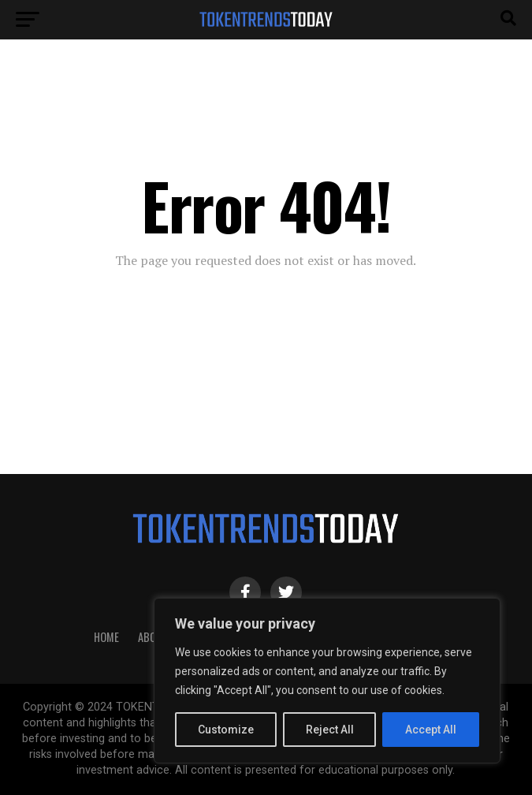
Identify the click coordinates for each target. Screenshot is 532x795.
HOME (106, 637)
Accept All (431, 730)
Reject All (330, 730)
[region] (327, 681)
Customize (226, 730)
